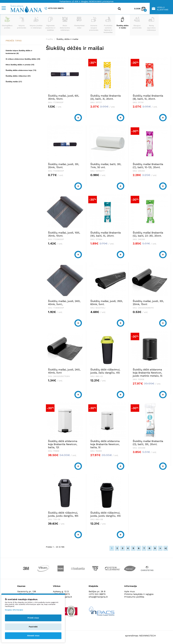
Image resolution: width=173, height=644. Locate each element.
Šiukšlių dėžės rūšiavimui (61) (18, 76)
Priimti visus (33, 618)
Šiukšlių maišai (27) (14, 82)
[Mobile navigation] (4, 8)
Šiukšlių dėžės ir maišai (123, 23)
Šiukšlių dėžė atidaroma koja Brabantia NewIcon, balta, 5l (105, 444)
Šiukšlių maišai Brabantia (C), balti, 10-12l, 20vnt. (148, 166)
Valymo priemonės (22, 23)
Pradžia (49, 39)
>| (166, 548)
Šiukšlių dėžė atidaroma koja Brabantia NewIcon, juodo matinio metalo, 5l (148, 373)
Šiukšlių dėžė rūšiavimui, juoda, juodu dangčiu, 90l (63, 514)
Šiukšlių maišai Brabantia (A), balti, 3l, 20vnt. (106, 97)
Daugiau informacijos (14, 610)
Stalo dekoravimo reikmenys (65, 24)
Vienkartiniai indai (79, 23)
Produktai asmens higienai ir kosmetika (108, 25)
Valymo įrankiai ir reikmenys (36, 23)
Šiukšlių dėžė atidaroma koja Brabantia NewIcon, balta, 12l (63, 444)
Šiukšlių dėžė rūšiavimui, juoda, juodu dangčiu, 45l (106, 514)
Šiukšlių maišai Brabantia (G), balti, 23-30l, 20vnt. (148, 234)
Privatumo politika (134, 597)
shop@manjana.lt (98, 597)
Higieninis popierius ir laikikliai (50, 24)
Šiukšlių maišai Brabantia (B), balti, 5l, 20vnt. (148, 97)
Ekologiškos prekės (7, 23)
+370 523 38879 (54, 8)
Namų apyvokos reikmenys (151, 24)
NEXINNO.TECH (148, 636)
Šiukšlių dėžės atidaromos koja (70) (21, 70)
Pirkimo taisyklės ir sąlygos (139, 594)
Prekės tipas (14, 41)
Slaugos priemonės (137, 23)
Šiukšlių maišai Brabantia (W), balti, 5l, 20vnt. (106, 234)
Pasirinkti (33, 627)
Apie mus (130, 591)
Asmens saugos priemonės (94, 24)
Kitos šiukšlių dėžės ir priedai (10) (20, 65)
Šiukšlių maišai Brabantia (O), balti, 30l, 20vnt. (148, 443)
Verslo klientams (160, 8)
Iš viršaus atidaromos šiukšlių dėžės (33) (23, 59)
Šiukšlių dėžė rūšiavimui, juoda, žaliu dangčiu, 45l (105, 371)
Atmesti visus (33, 636)
